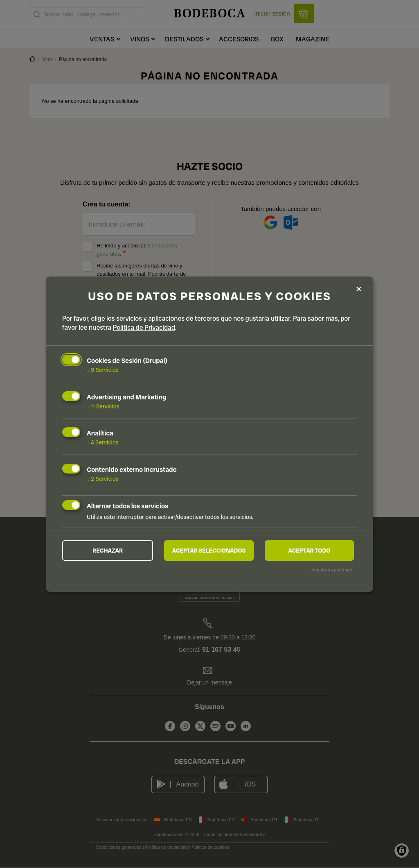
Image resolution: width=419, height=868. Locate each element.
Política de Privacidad (144, 327)
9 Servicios (103, 370)
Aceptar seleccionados (209, 551)
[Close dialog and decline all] (359, 289)
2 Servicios (103, 479)
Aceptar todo (309, 551)
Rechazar (108, 551)
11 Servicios (103, 406)
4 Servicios (103, 442)
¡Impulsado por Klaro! (332, 570)
